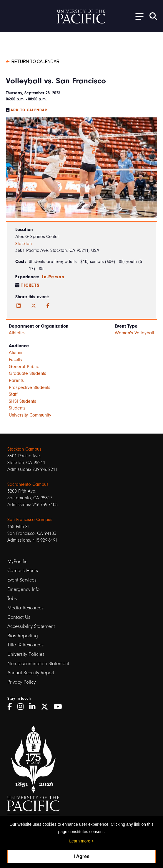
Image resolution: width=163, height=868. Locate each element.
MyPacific (17, 561)
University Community (30, 415)
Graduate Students (28, 373)
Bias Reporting (23, 636)
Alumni (16, 353)
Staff (13, 394)
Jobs (12, 598)
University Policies (26, 654)
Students (17, 408)
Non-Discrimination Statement (38, 664)
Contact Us (19, 617)
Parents (16, 380)
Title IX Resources (25, 645)
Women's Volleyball (134, 333)
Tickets (30, 285)
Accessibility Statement (31, 626)
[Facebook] (48, 306)
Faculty (16, 360)
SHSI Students (23, 401)
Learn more (80, 841)
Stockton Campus (24, 449)
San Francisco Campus (30, 520)
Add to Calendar (29, 110)
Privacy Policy (21, 682)
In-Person (53, 277)
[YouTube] (60, 707)
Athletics (17, 333)
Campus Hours (23, 570)
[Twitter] (34, 306)
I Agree (81, 856)
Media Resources (25, 608)
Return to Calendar (33, 61)
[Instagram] (23, 707)
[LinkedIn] (19, 306)
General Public (24, 367)
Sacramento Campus (28, 484)
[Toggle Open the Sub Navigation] (137, 16)
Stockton (24, 244)
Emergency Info (23, 589)
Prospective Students (30, 387)
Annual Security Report (31, 673)
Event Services (22, 580)
